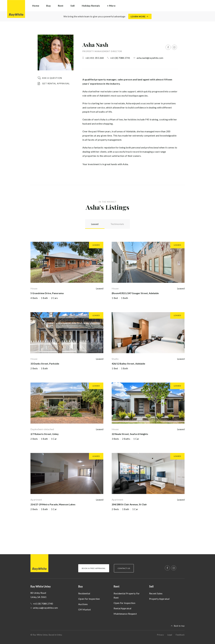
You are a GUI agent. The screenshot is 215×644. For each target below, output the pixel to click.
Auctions (83, 604)
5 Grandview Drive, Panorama (47, 293)
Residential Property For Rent (127, 595)
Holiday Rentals (91, 6)
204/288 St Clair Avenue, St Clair (129, 504)
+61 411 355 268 (95, 58)
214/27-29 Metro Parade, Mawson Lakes (53, 504)
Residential (84, 593)
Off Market (85, 609)
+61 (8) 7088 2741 (120, 58)
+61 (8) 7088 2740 (43, 604)
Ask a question (52, 78)
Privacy (160, 635)
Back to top (179, 626)
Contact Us (124, 568)
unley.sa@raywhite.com (45, 608)
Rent (117, 586)
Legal (170, 635)
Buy (81, 586)
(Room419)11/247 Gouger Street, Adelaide (135, 293)
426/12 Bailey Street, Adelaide (128, 364)
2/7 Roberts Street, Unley (45, 434)
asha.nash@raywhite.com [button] (150, 58)
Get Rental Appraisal (56, 83)
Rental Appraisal (122, 608)
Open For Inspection (89, 599)
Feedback (180, 635)
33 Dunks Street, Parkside (45, 364)
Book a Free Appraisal (94, 568)
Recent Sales (156, 593)
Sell (151, 586)
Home (36, 6)
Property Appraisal (159, 599)
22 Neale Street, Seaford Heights (130, 434)
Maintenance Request (125, 614)
